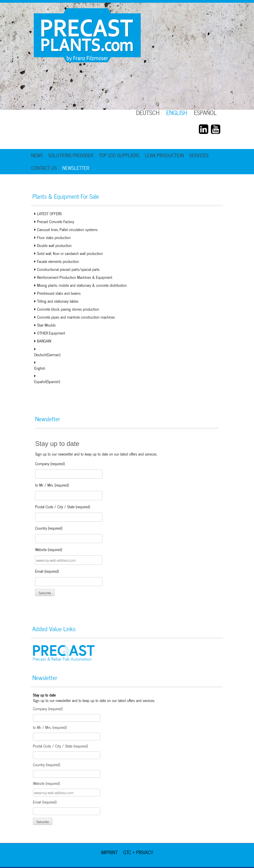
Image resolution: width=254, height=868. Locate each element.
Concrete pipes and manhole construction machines (76, 317)
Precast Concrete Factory (56, 221)
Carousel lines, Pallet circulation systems (67, 229)
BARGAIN (44, 341)
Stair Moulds (46, 325)
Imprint (109, 852)
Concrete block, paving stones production (68, 309)
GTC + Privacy (138, 852)
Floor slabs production (54, 237)
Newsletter (76, 168)
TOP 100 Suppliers (119, 155)
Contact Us (44, 168)
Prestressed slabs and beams (59, 293)
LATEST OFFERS (49, 213)
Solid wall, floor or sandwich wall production (70, 253)
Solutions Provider (71, 155)
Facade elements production (58, 261)
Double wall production (54, 245)
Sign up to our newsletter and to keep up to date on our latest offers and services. (94, 697)
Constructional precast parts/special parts (68, 269)
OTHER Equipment (51, 333)
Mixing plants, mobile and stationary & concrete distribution (82, 285)
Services (199, 155)
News (37, 155)
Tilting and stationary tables (58, 301)
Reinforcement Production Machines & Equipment (75, 277)
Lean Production (164, 155)
